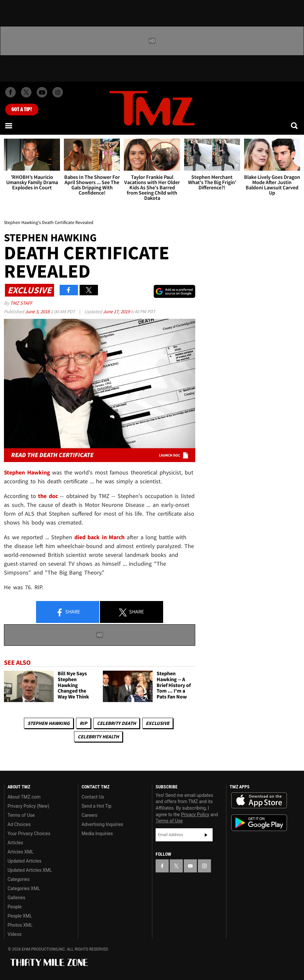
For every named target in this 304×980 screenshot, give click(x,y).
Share (68, 612)
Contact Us (93, 797)
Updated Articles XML (30, 870)
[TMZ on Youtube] (42, 92)
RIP (83, 723)
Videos (15, 934)
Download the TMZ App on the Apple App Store (259, 800)
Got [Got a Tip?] (22, 110)
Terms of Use (21, 815)
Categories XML (24, 888)
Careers (89, 815)
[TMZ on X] (26, 92)
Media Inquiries (97, 834)
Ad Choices (19, 824)
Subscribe (206, 835)
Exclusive (158, 723)
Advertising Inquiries (102, 824)
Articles (15, 843)
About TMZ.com (24, 797)
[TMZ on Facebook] (10, 92)
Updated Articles (24, 861)
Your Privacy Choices (29, 834)
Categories (19, 879)
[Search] (295, 126)
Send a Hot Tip (96, 806)
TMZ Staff (21, 303)
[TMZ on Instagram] (58, 92)
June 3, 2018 (38, 311)
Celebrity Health (98, 737)
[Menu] (9, 126)
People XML (20, 916)
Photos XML (20, 925)
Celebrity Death (116, 723)
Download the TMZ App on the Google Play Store (259, 823)
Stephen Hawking (49, 723)
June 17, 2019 (117, 311)
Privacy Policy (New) (28, 806)
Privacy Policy (195, 815)
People (15, 907)
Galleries (16, 898)
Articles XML (21, 852)
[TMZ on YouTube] (190, 866)
